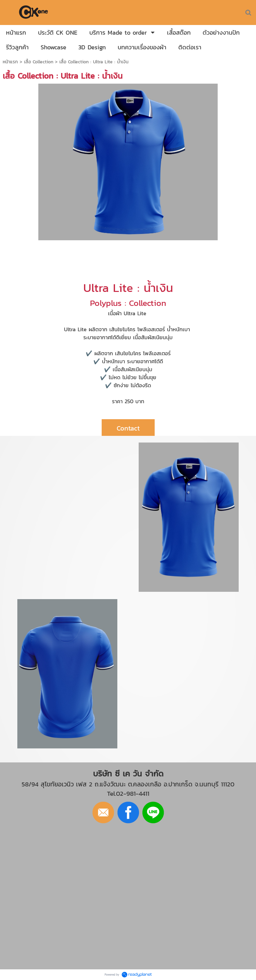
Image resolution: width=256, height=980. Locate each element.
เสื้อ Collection (39, 62)
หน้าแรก (10, 62)
